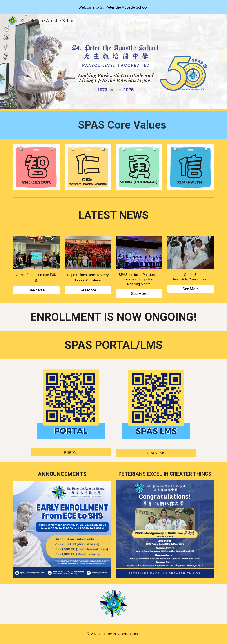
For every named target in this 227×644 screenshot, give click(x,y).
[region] (113, 7)
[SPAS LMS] (156, 453)
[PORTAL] (71, 452)
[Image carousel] (165, 529)
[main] (122, 125)
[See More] (36, 290)
